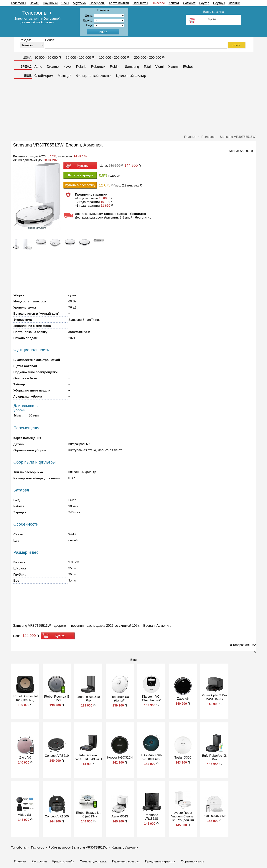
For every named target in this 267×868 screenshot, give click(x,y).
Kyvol (67, 67)
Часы (65, 3)
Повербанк (97, 3)
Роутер (204, 3)
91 (109, 25)
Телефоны (18, 3)
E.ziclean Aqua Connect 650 (151, 757)
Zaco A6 (183, 699)
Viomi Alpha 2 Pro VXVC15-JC (214, 697)
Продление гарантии (160, 861)
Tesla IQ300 (183, 758)
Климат (174, 3)
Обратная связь (193, 861)
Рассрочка (39, 861)
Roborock (98, 67)
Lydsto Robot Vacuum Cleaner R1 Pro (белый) (183, 816)
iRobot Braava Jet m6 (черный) (25, 698)
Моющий (65, 76)
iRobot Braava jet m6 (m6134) (88, 815)
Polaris (81, 67)
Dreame (53, 67)
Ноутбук (219, 3)
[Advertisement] (133, 107)
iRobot (188, 67)
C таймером (44, 76)
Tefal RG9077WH (214, 816)
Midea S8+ (25, 815)
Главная (20, 861)
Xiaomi (173, 67)
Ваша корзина (214, 12)
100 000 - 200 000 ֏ (114, 58)
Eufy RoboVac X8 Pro (214, 758)
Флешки (234, 3)
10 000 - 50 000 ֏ (48, 58)
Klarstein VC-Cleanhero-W (151, 698)
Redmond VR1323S (151, 817)
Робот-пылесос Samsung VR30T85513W (78, 848)
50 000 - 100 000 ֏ (80, 58)
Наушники (50, 3)
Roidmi (115, 67)
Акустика (79, 3)
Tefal (147, 67)
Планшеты (140, 3)
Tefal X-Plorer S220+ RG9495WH (88, 757)
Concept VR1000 (57, 816)
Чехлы (34, 3)
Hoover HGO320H (120, 758)
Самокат (189, 3)
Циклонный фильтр (131, 76)
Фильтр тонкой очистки (94, 76)
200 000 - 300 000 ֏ (149, 58)
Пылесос (158, 3)
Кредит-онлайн (63, 861)
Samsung (132, 67)
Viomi (160, 67)
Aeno (38, 67)
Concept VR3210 (57, 756)
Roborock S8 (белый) (120, 699)
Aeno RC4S (120, 816)
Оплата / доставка (93, 861)
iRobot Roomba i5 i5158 (57, 698)
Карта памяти (119, 3)
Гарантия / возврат (126, 861)
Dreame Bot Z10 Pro (88, 699)
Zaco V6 (25, 758)
